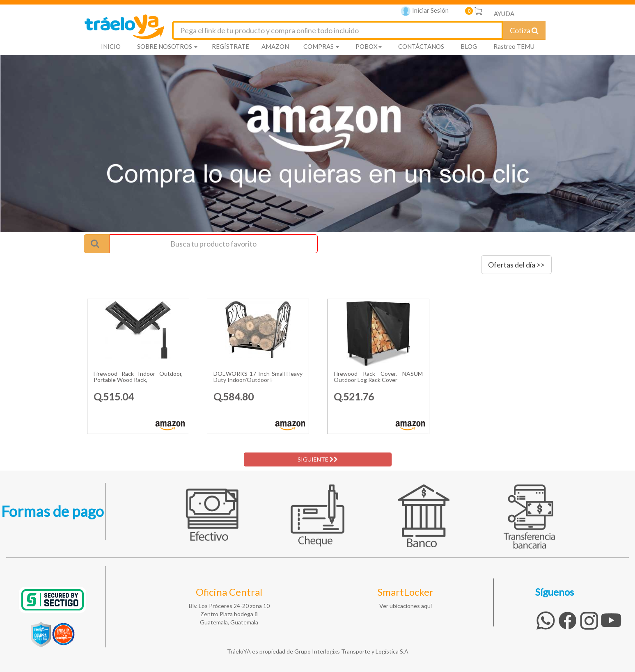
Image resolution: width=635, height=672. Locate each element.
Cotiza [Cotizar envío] (524, 30)
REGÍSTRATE (230, 46)
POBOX (369, 46)
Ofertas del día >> (516, 265)
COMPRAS (321, 46)
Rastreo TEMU (514, 46)
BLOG (469, 46)
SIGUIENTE (318, 459)
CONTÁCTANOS (421, 46)
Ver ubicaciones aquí (406, 606)
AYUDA (504, 14)
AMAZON (275, 46)
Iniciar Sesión (425, 11)
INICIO (111, 46)
